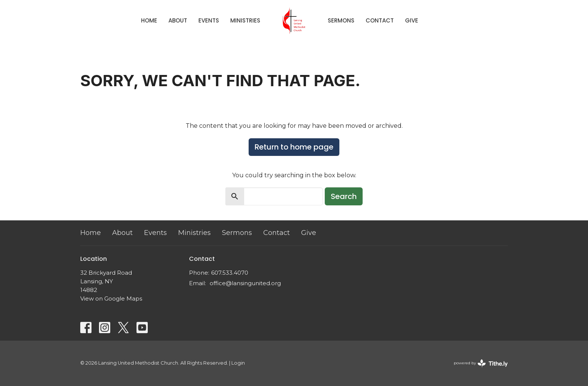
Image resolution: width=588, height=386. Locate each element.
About (178, 20)
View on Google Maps (111, 298)
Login (238, 363)
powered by (481, 363)
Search (344, 196)
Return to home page (294, 147)
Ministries (245, 20)
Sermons (341, 20)
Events (209, 20)
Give (412, 20)
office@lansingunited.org (245, 283)
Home (149, 20)
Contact (380, 20)
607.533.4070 (230, 273)
